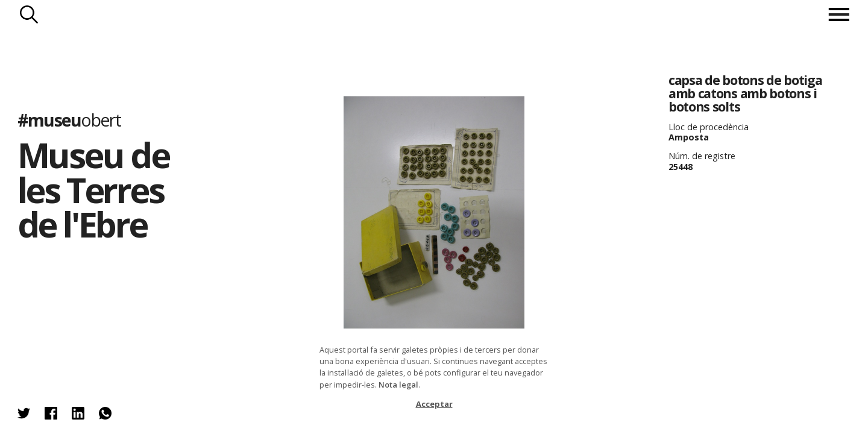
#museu (69, 120)
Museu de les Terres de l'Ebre (93, 189)
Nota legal (398, 385)
